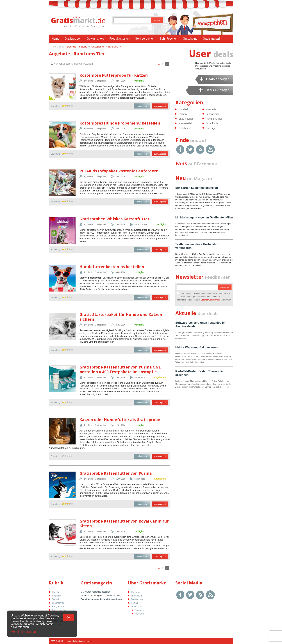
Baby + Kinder (186, 119)
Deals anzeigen (218, 79)
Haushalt (183, 109)
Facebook (180, 149)
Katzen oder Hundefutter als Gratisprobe (120, 420)
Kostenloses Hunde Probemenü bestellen (120, 123)
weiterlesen (142, 106)
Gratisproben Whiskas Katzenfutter (114, 219)
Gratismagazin (212, 39)
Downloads (212, 123)
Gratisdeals (137, 607)
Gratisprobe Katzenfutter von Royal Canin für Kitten (124, 523)
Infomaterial (185, 123)
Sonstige (211, 128)
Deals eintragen (217, 90)
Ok (68, 617)
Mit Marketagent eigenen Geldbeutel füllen (204, 217)
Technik (183, 114)
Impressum (136, 596)
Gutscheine (190, 39)
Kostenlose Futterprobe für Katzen (114, 75)
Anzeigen (139, 614)
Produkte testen (119, 39)
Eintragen (139, 610)
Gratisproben (73, 39)
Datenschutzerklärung (210, 300)
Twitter (190, 149)
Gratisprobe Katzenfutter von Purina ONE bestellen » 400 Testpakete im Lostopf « (120, 369)
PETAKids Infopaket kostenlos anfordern (119, 171)
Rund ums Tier (115, 47)
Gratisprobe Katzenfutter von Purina (116, 473)
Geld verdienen (145, 39)
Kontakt (135, 603)
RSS (200, 149)
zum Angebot (160, 106)
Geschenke (185, 128)
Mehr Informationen (23, 632)
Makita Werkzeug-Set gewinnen (197, 347)
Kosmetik (211, 109)
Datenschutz (137, 599)
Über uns (136, 592)
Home (55, 39)
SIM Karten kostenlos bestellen (197, 188)
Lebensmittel (213, 114)
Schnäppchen (169, 39)
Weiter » (167, 64)
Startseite (71, 47)
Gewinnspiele (95, 39)
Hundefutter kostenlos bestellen (112, 267)
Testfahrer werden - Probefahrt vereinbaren (101, 599)
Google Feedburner (210, 149)
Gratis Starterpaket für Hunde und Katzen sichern (121, 317)
